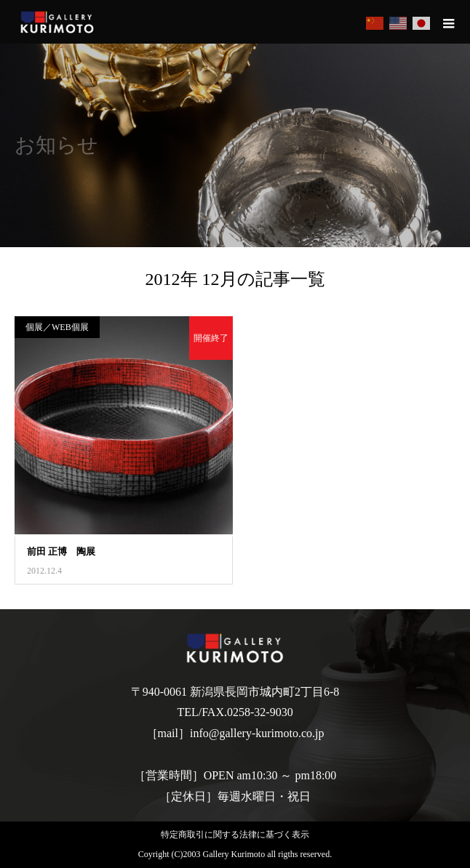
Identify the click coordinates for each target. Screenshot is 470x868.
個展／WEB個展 (57, 327)
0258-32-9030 (260, 712)
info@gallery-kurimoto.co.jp (257, 733)
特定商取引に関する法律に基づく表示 (235, 835)
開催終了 (211, 338)
